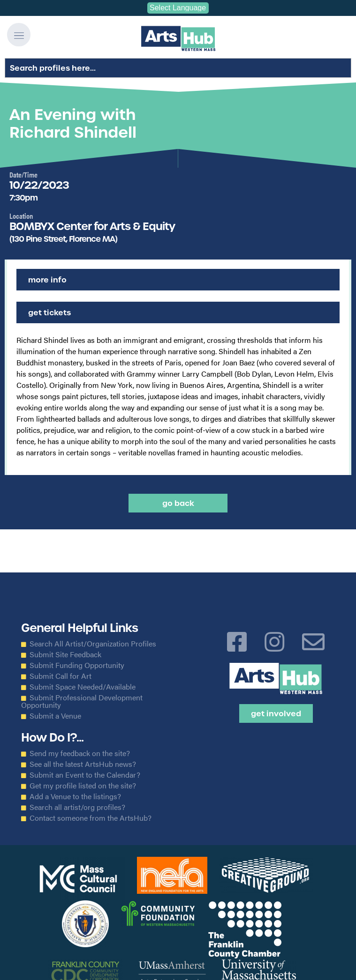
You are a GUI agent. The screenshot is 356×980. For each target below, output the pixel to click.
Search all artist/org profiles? (77, 807)
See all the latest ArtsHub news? (83, 764)
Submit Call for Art (61, 676)
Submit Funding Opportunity (77, 665)
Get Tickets (49, 312)
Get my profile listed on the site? (83, 786)
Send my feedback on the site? (80, 753)
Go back (178, 503)
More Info (47, 280)
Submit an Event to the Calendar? (85, 775)
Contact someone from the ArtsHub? (91, 818)
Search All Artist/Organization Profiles (93, 644)
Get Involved (276, 713)
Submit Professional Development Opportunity (82, 701)
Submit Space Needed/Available (83, 687)
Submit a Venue (55, 716)
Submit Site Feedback (65, 654)
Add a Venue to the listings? (75, 796)
